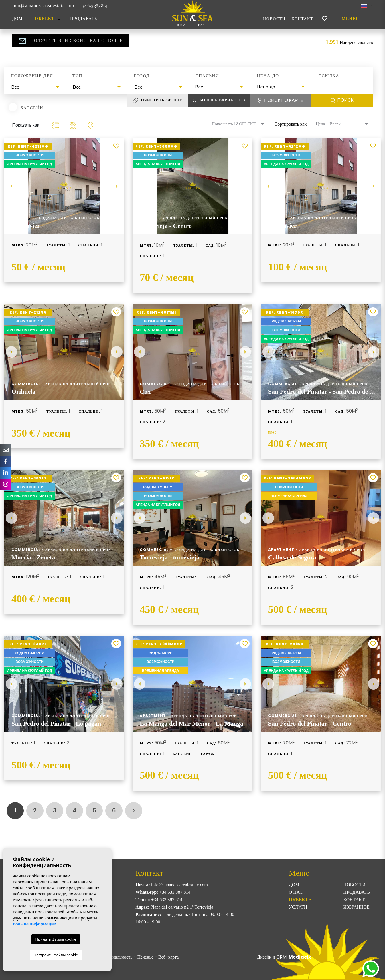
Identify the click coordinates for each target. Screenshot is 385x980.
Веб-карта (169, 957)
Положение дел (32, 76)
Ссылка (329, 76)
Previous (11, 186)
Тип (77, 76)
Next (117, 186)
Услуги (298, 907)
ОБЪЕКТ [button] (45, 19)
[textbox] (36, 87)
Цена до (268, 76)
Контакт (302, 19)
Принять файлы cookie (56, 939)
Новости (274, 19)
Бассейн (32, 107)
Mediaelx (300, 957)
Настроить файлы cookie (56, 955)
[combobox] (34, 87)
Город (142, 76)
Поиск (342, 100)
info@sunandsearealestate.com (43, 6)
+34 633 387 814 (93, 6)
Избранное (356, 907)
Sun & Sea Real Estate (193, 13)
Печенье (145, 957)
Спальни (207, 76)
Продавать (84, 19)
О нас (296, 892)
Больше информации (35, 924)
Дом (18, 19)
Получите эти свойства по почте (71, 41)
